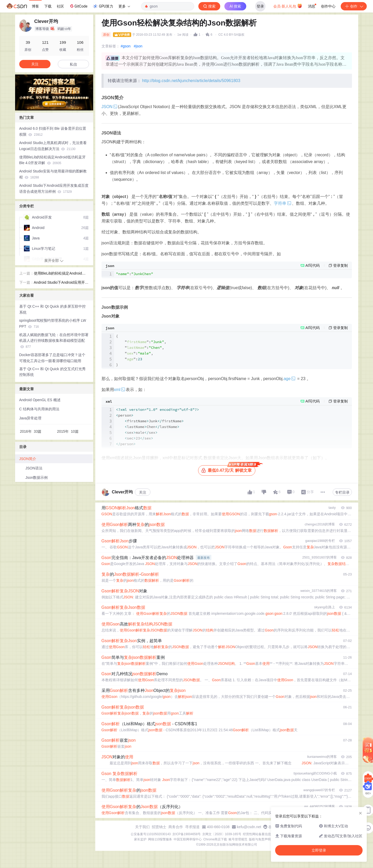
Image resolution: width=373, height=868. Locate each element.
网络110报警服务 (160, 839)
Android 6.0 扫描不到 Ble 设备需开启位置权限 (53, 131)
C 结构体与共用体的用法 (39, 409)
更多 (124, 6)
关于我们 (142, 827)
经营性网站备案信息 (257, 834)
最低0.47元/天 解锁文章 (228, 469)
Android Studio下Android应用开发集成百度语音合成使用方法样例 (54, 188)
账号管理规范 (238, 839)
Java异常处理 (30, 418)
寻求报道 (192, 827)
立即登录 (319, 850)
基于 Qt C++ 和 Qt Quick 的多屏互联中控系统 (52, 309)
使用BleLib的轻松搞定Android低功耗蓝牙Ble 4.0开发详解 (52, 160)
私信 (73, 64)
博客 (35, 6)
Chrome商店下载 (215, 839)
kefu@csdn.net (249, 827)
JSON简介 (28, 459)
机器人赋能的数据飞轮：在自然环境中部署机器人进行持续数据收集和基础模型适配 (54, 341)
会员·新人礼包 (288, 6)
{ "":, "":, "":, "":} (141, 350)
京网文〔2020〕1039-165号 (222, 834)
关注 (143, 492)
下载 (48, 6)
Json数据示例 (37, 478)
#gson (126, 46)
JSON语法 (34, 468)
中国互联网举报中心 (188, 839)
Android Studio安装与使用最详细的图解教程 (53, 174)
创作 (354, 6)
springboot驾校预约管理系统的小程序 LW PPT (53, 323)
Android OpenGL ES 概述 (40, 400)
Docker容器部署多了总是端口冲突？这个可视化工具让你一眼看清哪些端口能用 (52, 358)
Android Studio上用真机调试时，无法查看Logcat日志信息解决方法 (53, 146)
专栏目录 (342, 492)
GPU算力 (103, 6)
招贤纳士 (159, 827)
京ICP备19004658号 (186, 834)
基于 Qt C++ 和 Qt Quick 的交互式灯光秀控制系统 (52, 372)
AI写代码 (312, 265)
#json (138, 46)
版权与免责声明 (260, 839)
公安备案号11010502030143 (151, 834)
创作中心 (328, 6)
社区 (60, 6)
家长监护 (140, 839)
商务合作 (176, 827)
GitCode (78, 6)
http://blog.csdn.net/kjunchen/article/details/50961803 (191, 81)
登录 (260, 6)
